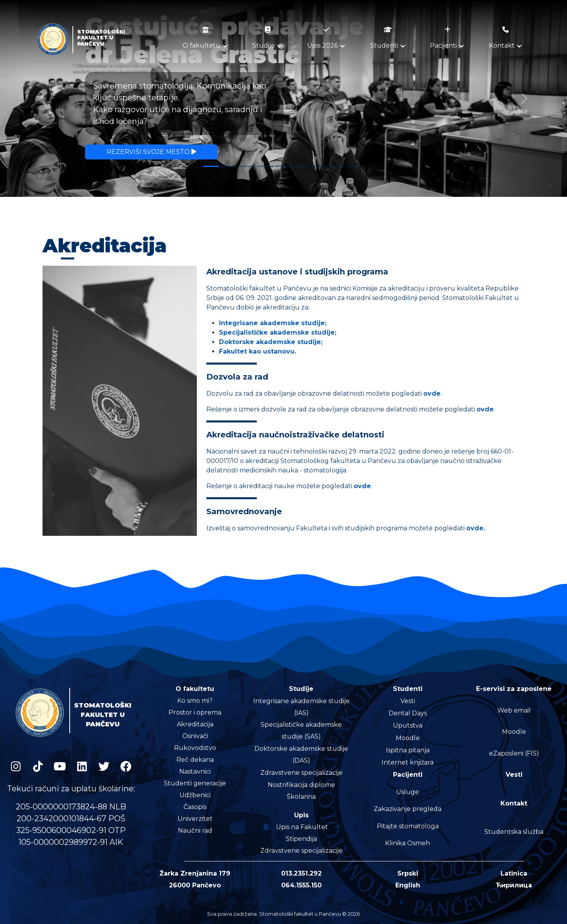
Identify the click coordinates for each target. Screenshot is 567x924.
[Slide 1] (211, 166)
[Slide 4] (265, 166)
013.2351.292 (301, 873)
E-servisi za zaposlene (514, 689)
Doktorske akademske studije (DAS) (301, 755)
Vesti (408, 701)
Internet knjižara (408, 762)
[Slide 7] (320, 166)
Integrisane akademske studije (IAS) (301, 707)
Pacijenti (447, 38)
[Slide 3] (247, 166)
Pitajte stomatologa (408, 826)
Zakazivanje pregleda (408, 809)
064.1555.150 (301, 885)
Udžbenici (195, 795)
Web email (514, 710)
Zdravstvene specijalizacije (301, 773)
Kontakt (506, 38)
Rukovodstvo (195, 748)
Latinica (514, 873)
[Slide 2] (229, 166)
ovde (432, 393)
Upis (301, 815)
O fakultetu (206, 38)
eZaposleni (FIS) (514, 753)
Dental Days (408, 713)
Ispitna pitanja (408, 750)
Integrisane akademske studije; (273, 323)
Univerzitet (195, 819)
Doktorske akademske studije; (271, 342)
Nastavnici (195, 771)
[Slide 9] (356, 166)
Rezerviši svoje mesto (151, 152)
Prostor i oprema (195, 712)
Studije (268, 38)
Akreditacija (195, 724)
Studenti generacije (195, 783)
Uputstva (408, 725)
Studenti (388, 38)
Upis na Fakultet (301, 827)
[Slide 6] (302, 166)
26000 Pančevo (195, 885)
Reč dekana (195, 760)
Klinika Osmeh (408, 843)
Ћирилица (514, 885)
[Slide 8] (338, 166)
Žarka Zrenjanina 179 (195, 873)
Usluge (408, 792)
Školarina (301, 797)
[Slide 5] (283, 166)
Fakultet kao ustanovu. (258, 351)
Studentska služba (514, 832)
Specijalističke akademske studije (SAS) (301, 730)
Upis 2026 (326, 38)
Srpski (408, 873)
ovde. (476, 528)
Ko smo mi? (195, 701)
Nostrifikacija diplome (301, 785)
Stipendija (301, 839)
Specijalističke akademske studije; (278, 332)
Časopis (195, 807)
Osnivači (195, 736)
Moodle (408, 738)
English (408, 885)
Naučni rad (195, 830)
